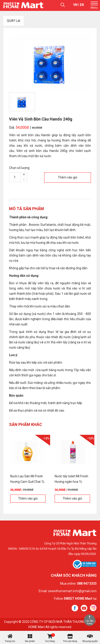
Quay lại (13, 21)
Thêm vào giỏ (68, 177)
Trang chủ (10, 641)
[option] (50, 62)
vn (75, 5)
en (82, 5)
